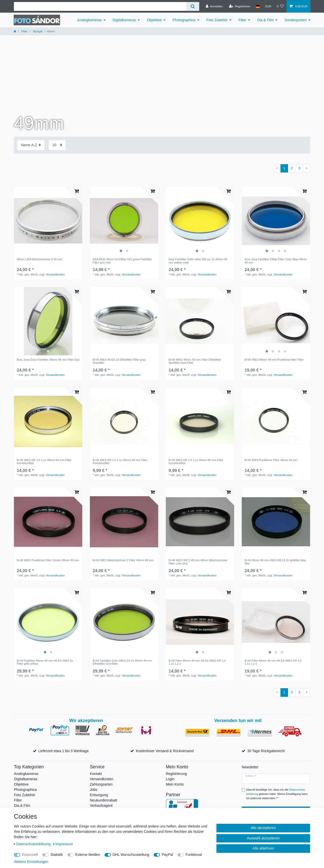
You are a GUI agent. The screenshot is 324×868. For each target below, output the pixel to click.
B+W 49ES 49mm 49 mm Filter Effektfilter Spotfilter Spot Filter (195, 361)
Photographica (184, 20)
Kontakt (96, 774)
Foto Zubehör (217, 20)
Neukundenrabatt (103, 800)
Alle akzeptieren (263, 828)
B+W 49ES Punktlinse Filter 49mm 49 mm (271, 460)
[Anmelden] (214, 6)
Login (170, 779)
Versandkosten (55, 274)
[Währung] (268, 6)
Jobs (94, 790)
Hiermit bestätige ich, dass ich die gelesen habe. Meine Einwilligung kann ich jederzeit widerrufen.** (277, 794)
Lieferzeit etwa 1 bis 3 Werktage (63, 751)
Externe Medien (88, 855)
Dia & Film (265, 20)
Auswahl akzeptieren (263, 838)
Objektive (154, 20)
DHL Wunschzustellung (131, 855)
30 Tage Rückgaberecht (266, 751)
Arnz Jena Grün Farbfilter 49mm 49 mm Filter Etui (48, 360)
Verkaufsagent (101, 806)
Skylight (37, 31)
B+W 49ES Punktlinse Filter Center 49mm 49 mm (48, 560)
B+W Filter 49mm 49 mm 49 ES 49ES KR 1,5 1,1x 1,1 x (197, 662)
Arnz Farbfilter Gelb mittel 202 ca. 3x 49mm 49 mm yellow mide (198, 261)
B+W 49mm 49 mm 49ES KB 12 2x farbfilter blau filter (275, 562)
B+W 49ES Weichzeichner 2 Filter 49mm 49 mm (123, 560)
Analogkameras (89, 20)
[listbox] (124, 221)
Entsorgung (99, 795)
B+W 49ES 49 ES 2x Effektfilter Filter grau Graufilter (119, 361)
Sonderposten (296, 20)
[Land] (258, 6)
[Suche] (193, 6)
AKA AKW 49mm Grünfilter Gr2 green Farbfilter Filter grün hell (122, 261)
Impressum (63, 844)
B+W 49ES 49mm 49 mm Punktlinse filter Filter (274, 360)
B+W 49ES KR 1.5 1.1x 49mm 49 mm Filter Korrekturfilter (44, 462)
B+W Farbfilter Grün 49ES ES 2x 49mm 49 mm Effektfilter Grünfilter (122, 662)
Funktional (194, 855)
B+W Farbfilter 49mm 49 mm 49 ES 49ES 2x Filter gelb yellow (45, 662)
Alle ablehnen (263, 848)
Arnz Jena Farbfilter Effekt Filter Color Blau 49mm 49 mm (276, 261)
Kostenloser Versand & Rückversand (165, 751)
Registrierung (176, 774)
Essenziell (30, 855)
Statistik (57, 855)
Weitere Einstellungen (31, 862)
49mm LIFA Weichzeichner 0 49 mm (39, 259)
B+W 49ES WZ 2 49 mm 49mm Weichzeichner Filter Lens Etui (198, 562)
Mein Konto (175, 784)
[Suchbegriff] (100, 6)
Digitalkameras (124, 20)
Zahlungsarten (101, 784)
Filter (242, 20)
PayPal (167, 855)
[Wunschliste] (280, 6)
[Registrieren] (240, 6)
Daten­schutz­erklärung (33, 844)
